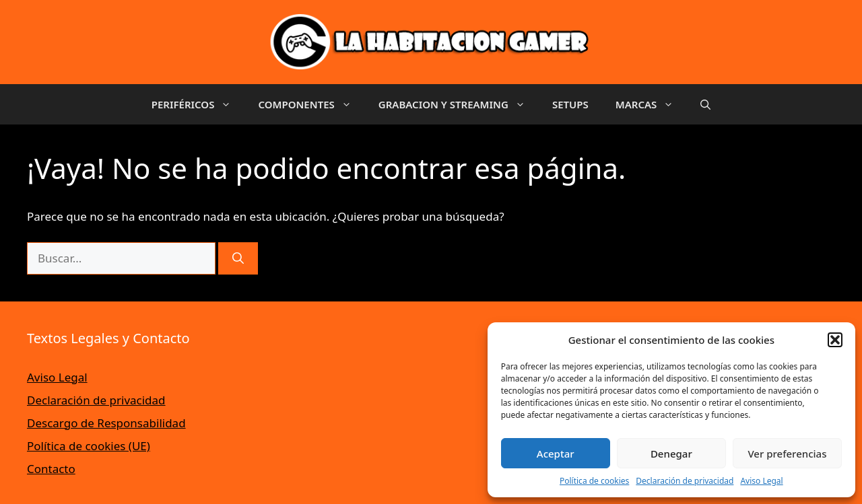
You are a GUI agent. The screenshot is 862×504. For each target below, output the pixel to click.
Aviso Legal (761, 481)
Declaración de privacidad (685, 481)
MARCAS (652, 104)
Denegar (671, 454)
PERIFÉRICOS (198, 104)
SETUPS (570, 104)
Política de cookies (594, 481)
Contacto (51, 469)
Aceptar (556, 454)
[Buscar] (238, 258)
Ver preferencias (787, 454)
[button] (835, 340)
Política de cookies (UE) (89, 446)
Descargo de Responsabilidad (106, 423)
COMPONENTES (311, 104)
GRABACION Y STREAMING (459, 104)
